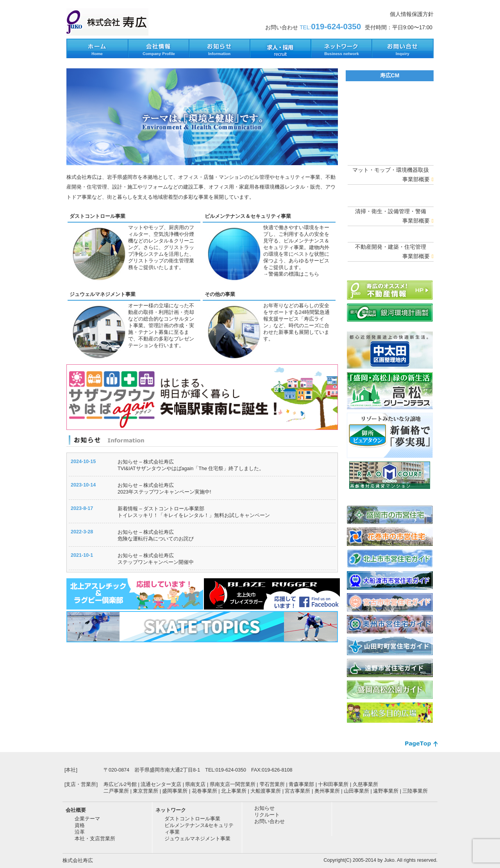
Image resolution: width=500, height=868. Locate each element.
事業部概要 (418, 179)
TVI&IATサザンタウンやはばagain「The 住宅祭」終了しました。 (191, 469)
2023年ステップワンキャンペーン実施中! (164, 492)
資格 (80, 825)
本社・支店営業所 (95, 839)
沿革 (80, 832)
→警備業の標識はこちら (291, 274)
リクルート (267, 815)
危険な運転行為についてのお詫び (156, 539)
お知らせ (264, 808)
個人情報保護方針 (412, 14)
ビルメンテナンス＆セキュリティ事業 (248, 216)
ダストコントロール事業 (97, 216)
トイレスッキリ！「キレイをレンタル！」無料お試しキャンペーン (194, 515)
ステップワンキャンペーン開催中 (156, 562)
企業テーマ (87, 819)
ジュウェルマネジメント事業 (103, 294)
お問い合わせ (270, 822)
